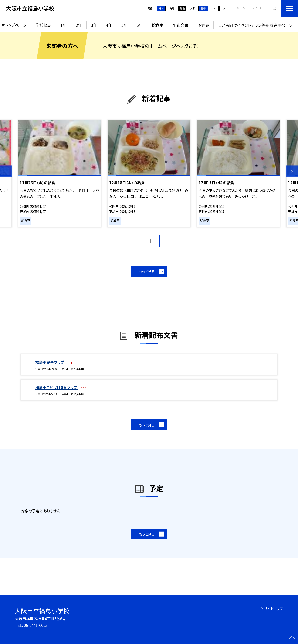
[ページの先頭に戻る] (292, 638)
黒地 (182, 8)
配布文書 (180, 25)
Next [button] (292, 171)
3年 (94, 25)
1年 (63, 25)
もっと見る (147, 271)
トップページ (16, 25)
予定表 (203, 25)
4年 (109, 25)
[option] (59, 174)
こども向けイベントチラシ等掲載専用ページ (256, 25)
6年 (140, 25)
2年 (79, 25)
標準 (203, 8)
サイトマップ (273, 609)
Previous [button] (6, 171)
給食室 (157, 25)
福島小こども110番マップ (56, 388)
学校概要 (44, 25)
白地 (172, 8)
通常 (161, 8)
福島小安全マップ (50, 362)
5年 (124, 25)
